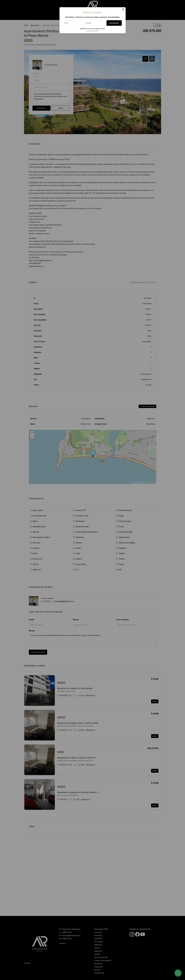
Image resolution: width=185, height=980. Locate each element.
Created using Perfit (93, 31)
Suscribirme (114, 23)
